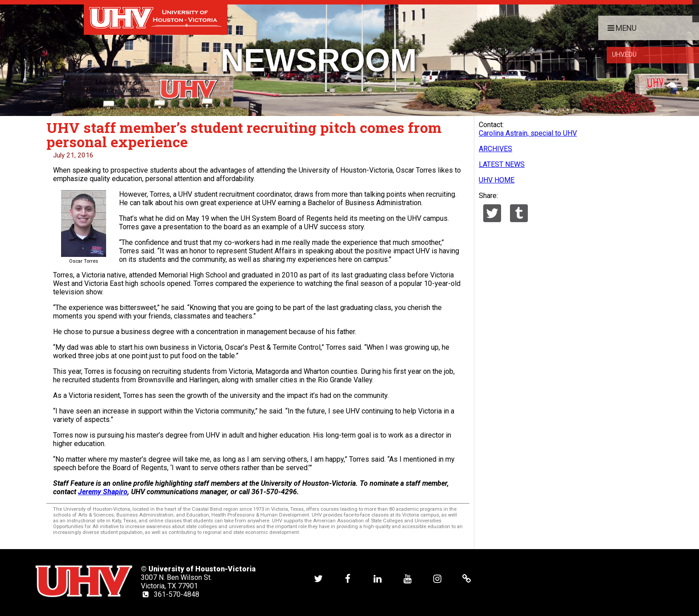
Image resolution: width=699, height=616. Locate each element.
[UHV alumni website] (467, 578)
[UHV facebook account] (348, 578)
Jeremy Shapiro (103, 492)
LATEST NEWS (502, 164)
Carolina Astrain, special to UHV (528, 133)
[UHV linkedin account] (378, 578)
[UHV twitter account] (318, 578)
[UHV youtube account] (407, 578)
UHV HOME (497, 180)
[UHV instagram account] (437, 578)
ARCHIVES (495, 149)
